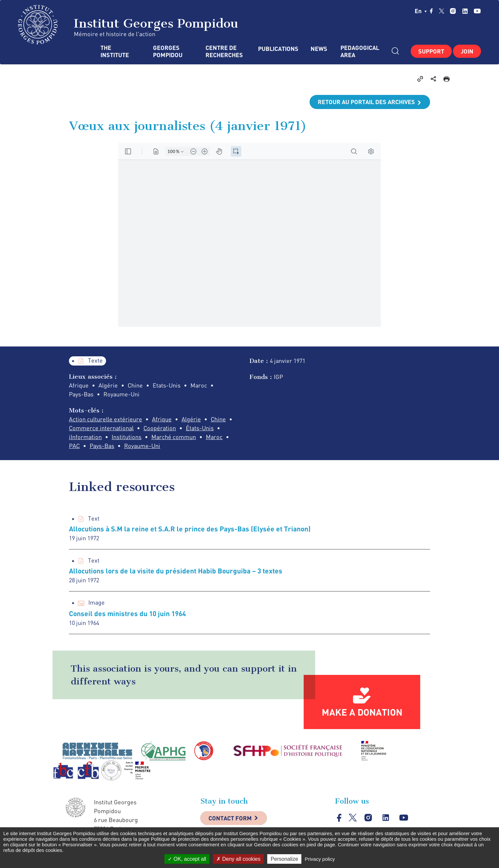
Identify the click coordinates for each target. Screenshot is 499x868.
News (319, 49)
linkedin (465, 11)
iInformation (85, 437)
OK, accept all (187, 859)
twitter (442, 11)
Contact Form (230, 818)
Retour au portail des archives (366, 102)
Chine (218, 419)
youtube (477, 11)
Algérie (191, 419)
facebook (431, 11)
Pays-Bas (102, 446)
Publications (278, 49)
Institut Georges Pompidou (128, 25)
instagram (453, 11)
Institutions (127, 437)
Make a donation (362, 712)
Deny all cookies (238, 859)
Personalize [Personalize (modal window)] (284, 859)
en (421, 11)
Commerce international (101, 428)
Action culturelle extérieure (106, 419)
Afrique (162, 419)
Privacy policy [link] (320, 859)
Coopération (160, 428)
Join (467, 51)
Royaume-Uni (142, 446)
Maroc (214, 437)
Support (431, 51)
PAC (74, 446)
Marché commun (174, 437)
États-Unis (200, 428)
